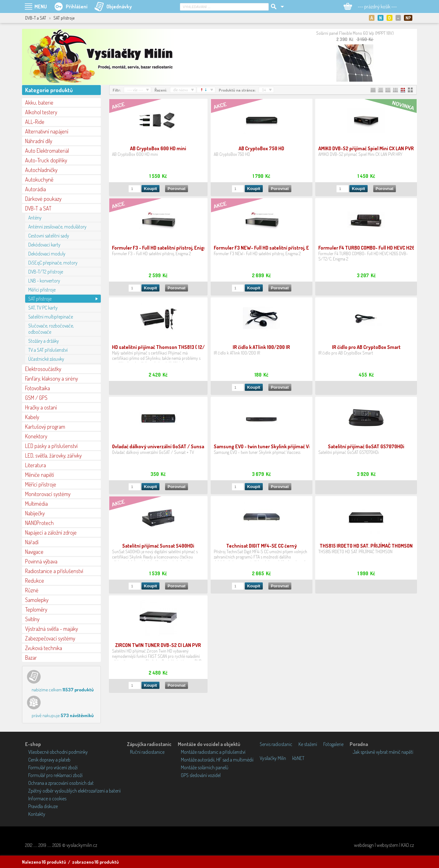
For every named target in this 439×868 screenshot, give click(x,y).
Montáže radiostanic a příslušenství (213, 752)
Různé (32, 590)
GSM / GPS (36, 398)
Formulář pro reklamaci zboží (55, 775)
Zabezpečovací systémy (50, 638)
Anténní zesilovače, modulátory (57, 227)
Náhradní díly (39, 141)
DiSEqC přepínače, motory (53, 263)
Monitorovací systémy (48, 494)
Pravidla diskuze (43, 806)
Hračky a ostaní (41, 407)
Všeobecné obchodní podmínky (58, 752)
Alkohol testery (41, 112)
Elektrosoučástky (43, 369)
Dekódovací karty (44, 245)
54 (264, 90)
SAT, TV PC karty (43, 308)
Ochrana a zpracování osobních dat (61, 783)
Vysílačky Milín (273, 758)
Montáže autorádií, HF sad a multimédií (217, 760)
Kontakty (37, 814)
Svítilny (32, 619)
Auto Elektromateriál (47, 151)
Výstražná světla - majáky (52, 629)
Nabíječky (35, 513)
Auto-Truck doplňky (46, 160)
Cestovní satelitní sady (49, 236)
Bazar (31, 658)
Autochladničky (41, 170)
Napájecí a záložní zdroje (51, 532)
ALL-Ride (35, 122)
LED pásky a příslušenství (51, 446)
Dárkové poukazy (43, 199)
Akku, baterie (39, 102)
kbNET (298, 758)
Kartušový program (45, 427)
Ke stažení (308, 744)
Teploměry (36, 609)
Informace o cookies (47, 798)
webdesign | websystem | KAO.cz (384, 845)
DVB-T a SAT (38, 208)
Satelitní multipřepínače (51, 317)
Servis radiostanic (276, 744)
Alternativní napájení (47, 131)
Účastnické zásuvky (46, 359)
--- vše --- (135, 90)
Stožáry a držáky (44, 341)
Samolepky (37, 600)
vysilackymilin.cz (82, 845)
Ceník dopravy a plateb (49, 760)
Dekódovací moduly (47, 254)
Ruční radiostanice (147, 752)
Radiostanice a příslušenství (54, 571)
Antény (35, 218)
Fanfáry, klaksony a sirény (52, 378)
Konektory (36, 436)
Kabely (32, 417)
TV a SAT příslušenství (48, 350)
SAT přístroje (40, 299)
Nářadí (32, 542)
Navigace (34, 552)
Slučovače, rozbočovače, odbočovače (51, 329)
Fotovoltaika (38, 388)
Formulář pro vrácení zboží (53, 767)
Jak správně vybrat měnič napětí (383, 752)
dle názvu (181, 90)
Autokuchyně (39, 179)
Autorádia (36, 189)
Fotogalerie (333, 744)
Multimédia (36, 504)
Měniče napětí (40, 475)
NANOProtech (39, 523)
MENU (41, 7)
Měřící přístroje (42, 290)
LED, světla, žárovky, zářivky (53, 455)
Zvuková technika (44, 648)
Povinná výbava (41, 561)
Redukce (35, 581)
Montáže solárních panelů (205, 767)
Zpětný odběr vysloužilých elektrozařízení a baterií (74, 791)
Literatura (36, 465)
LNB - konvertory (44, 281)
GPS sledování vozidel (201, 775)
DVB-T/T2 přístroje (46, 272)
